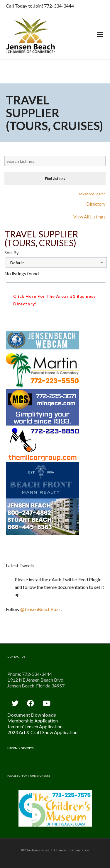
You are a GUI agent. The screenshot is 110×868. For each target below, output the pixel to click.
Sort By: (12, 253)
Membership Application (33, 721)
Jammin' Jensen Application (35, 726)
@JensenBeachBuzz (40, 609)
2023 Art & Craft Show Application (42, 732)
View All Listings (89, 217)
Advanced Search (92, 194)
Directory (96, 204)
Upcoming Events (20, 748)
